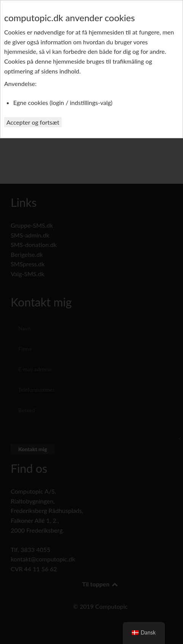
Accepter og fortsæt (33, 122)
